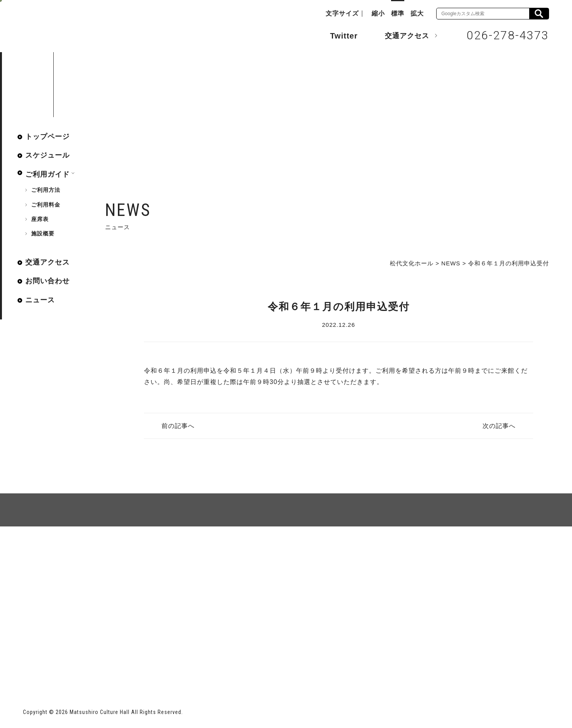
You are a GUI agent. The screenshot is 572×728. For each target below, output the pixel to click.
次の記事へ (499, 426)
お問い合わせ (47, 281)
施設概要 (43, 233)
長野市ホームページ (53, 664)
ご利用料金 (46, 205)
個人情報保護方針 (118, 555)
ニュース (40, 300)
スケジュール (47, 155)
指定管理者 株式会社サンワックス (164, 664)
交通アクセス (401, 35)
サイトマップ (53, 555)
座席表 (40, 219)
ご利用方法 (46, 190)
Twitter (336, 35)
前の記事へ (178, 426)
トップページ (47, 137)
